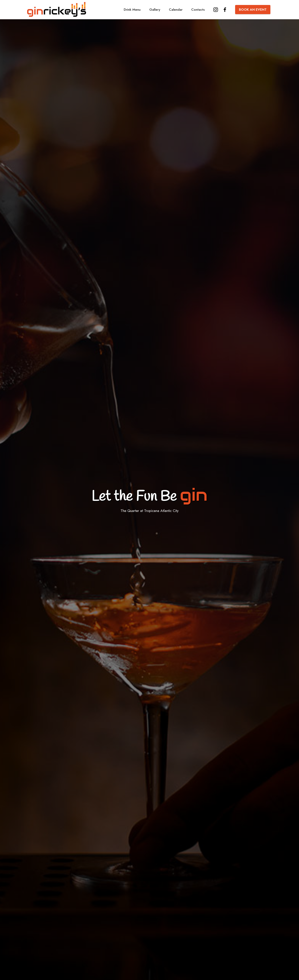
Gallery (155, 10)
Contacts (198, 10)
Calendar (176, 10)
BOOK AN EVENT (253, 10)
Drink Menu (132, 10)
